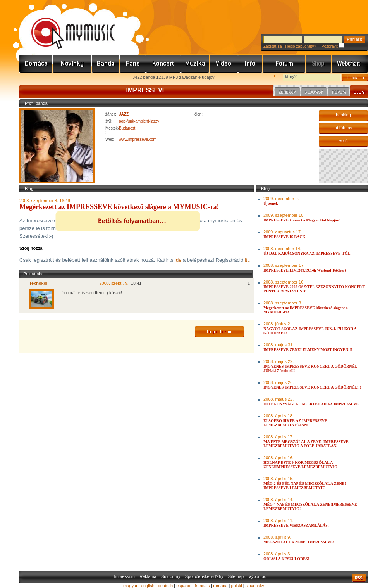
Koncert (163, 64)
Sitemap (236, 576)
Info (250, 64)
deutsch (166, 586)
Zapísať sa (273, 46)
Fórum (284, 64)
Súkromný (171, 576)
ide (178, 260)
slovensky (255, 586)
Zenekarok (106, 64)
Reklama (148, 576)
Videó (224, 64)
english (148, 586)
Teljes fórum (219, 332)
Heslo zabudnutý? (301, 46)
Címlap (36, 64)
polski (236, 586)
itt (247, 260)
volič (343, 140)
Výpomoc (257, 576)
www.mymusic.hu (67, 25)
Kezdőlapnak (68, 78)
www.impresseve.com (138, 139)
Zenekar (287, 93)
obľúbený (343, 128)
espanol (184, 586)
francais (202, 586)
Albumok (314, 93)
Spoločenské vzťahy (204, 576)
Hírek (72, 64)
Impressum (124, 576)
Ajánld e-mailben (101, 78)
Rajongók (133, 64)
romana (220, 586)
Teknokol (38, 283)
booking (343, 115)
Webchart (350, 64)
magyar (130, 586)
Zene (195, 64)
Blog (359, 92)
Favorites (35, 78)
